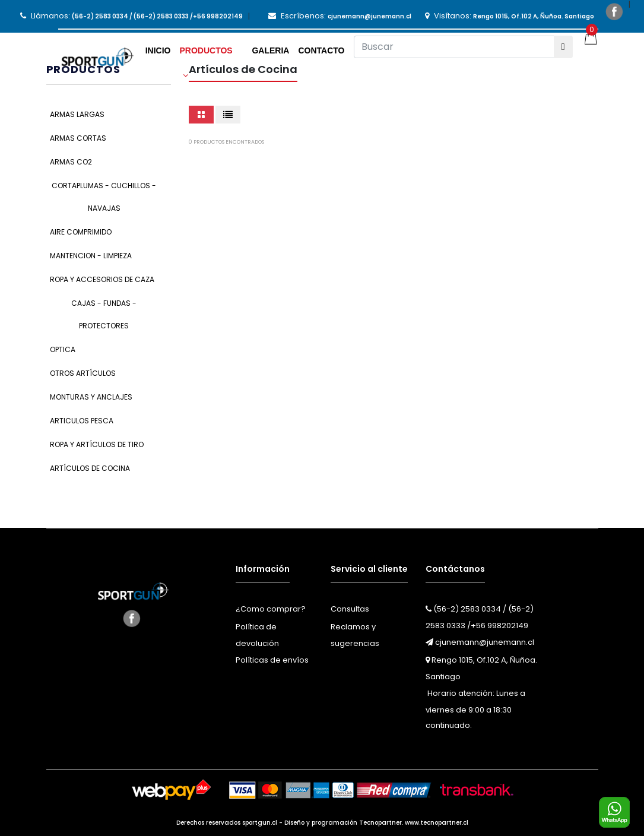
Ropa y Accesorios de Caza (102, 279)
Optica (63, 349)
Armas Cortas (78, 138)
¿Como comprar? (271, 609)
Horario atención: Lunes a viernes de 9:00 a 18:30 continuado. (475, 709)
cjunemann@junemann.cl (480, 642)
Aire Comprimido (81, 232)
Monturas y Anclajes (91, 397)
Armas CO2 (71, 162)
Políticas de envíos (272, 660)
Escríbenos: (340, 16)
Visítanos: (510, 16)
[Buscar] (454, 47)
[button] (211, 55)
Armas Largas (77, 114)
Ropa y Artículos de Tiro (97, 444)
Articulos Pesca (82, 421)
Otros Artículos (83, 373)
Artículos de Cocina (90, 468)
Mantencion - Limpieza (91, 256)
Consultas (350, 609)
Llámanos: (131, 16)
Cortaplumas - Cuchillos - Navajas (104, 197)
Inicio (158, 50)
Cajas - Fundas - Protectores (104, 314)
